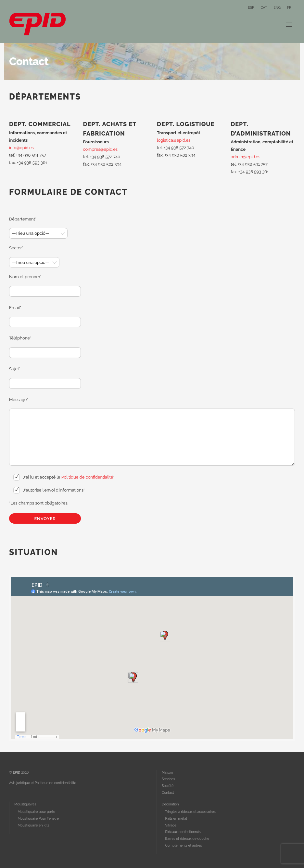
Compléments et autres (183, 845)
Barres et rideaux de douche (187, 838)
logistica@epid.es (174, 140)
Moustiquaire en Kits (33, 825)
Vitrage (171, 825)
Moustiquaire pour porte (36, 812)
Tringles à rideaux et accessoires (190, 812)
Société (168, 786)
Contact (168, 792)
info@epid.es (21, 148)
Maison (167, 772)
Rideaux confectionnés (183, 832)
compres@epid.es (101, 149)
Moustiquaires (25, 804)
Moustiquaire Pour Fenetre (38, 818)
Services (168, 779)
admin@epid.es (245, 157)
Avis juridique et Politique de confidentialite (43, 783)
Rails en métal (176, 818)
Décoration (170, 804)
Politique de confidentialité (87, 477)
